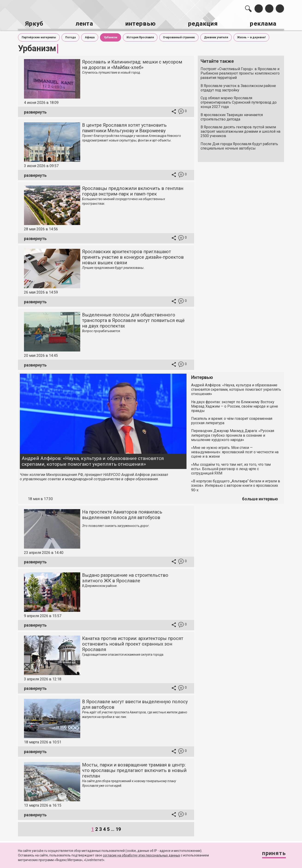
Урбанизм (111, 36)
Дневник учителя (216, 36)
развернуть (35, 111)
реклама (264, 23)
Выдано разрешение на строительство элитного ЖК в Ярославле (125, 577)
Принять (272, 854)
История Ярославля (140, 36)
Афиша (90, 36)
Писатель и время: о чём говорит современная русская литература (232, 420)
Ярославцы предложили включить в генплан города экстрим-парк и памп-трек (133, 190)
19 (118, 828)
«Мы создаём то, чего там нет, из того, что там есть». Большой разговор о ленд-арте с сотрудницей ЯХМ (231, 468)
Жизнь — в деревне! (251, 36)
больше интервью (260, 498)
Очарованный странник (179, 36)
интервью (140, 23)
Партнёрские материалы (39, 36)
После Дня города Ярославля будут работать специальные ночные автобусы (239, 145)
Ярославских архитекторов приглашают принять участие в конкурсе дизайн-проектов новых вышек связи (133, 256)
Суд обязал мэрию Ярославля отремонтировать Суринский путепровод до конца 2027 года (239, 101)
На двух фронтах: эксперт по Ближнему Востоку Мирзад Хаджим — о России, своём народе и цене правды (235, 405)
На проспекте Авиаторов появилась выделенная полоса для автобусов (122, 514)
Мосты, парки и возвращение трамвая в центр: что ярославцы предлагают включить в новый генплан (134, 769)
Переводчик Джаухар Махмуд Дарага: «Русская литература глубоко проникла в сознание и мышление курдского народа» (233, 434)
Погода (70, 36)
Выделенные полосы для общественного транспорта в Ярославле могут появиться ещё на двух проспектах (133, 319)
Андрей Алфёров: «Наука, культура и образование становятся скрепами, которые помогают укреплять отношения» (93, 460)
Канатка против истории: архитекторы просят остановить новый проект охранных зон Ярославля (133, 643)
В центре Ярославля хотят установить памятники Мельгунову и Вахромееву (124, 127)
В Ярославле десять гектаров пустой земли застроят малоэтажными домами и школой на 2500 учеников (240, 131)
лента (83, 23)
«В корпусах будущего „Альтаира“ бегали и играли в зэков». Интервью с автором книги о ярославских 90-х (236, 485)
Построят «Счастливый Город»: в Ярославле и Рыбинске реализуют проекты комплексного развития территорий (240, 72)
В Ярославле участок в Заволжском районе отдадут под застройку (238, 87)
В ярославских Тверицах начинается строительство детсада (232, 116)
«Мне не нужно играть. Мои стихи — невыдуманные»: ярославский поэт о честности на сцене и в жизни (235, 451)
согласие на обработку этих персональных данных (141, 855)
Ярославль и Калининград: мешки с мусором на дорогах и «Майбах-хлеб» (132, 64)
